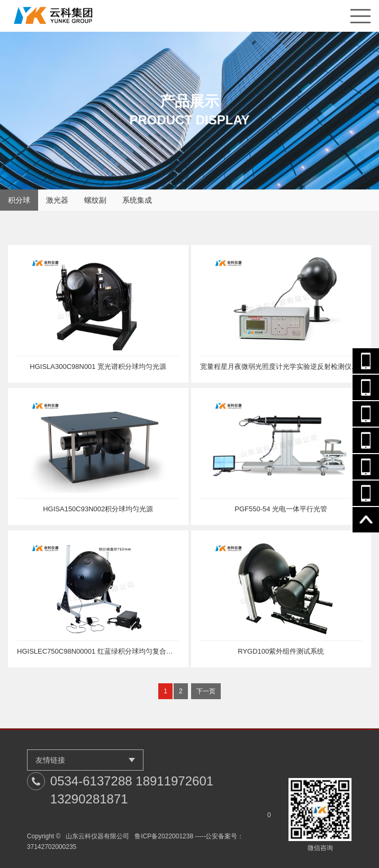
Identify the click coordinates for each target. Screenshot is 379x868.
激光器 (57, 200)
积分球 (19, 200)
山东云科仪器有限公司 (97, 836)
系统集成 (137, 200)
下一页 (206, 691)
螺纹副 (95, 200)
